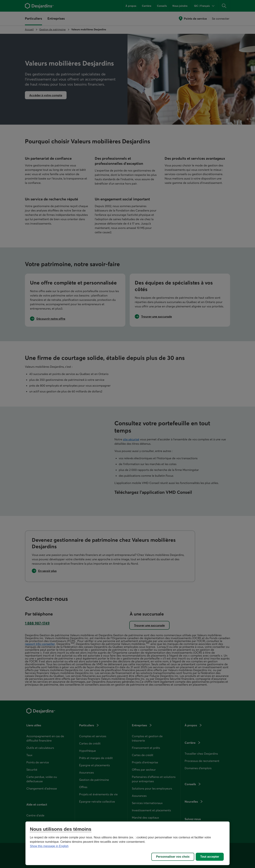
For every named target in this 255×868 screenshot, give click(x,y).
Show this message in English (49, 846)
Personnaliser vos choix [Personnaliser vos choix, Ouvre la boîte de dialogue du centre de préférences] (173, 857)
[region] (127, 843)
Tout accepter (210, 857)
